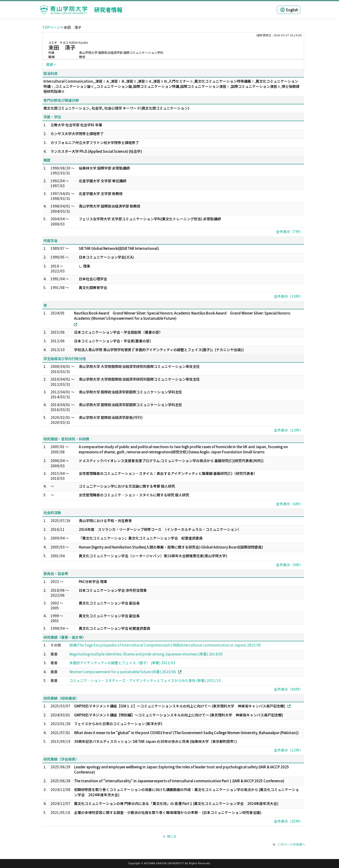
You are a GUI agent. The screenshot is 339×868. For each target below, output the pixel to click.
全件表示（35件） (288, 821)
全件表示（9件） (289, 565)
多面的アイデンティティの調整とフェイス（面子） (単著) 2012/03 (122, 663)
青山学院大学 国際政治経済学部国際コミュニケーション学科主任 (130, 392)
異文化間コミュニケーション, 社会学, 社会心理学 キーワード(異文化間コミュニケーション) (116, 108)
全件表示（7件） (289, 232)
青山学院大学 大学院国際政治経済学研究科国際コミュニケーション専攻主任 (139, 366)
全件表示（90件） (288, 689)
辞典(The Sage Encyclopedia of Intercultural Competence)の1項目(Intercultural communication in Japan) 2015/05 (165, 645)
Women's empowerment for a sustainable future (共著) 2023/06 (123, 672)
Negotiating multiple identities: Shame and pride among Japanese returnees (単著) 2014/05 (146, 654)
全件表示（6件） (289, 504)
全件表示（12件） (288, 750)
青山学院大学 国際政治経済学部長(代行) (111, 417)
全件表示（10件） (288, 296)
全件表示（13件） (288, 430)
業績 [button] (50, 64)
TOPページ (51, 27)
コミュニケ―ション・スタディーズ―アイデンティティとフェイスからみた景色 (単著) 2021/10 (145, 680)
